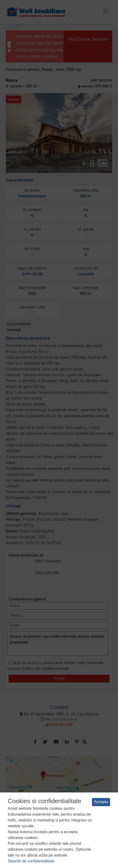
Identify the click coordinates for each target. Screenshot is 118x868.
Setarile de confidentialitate (31, 861)
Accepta (101, 802)
